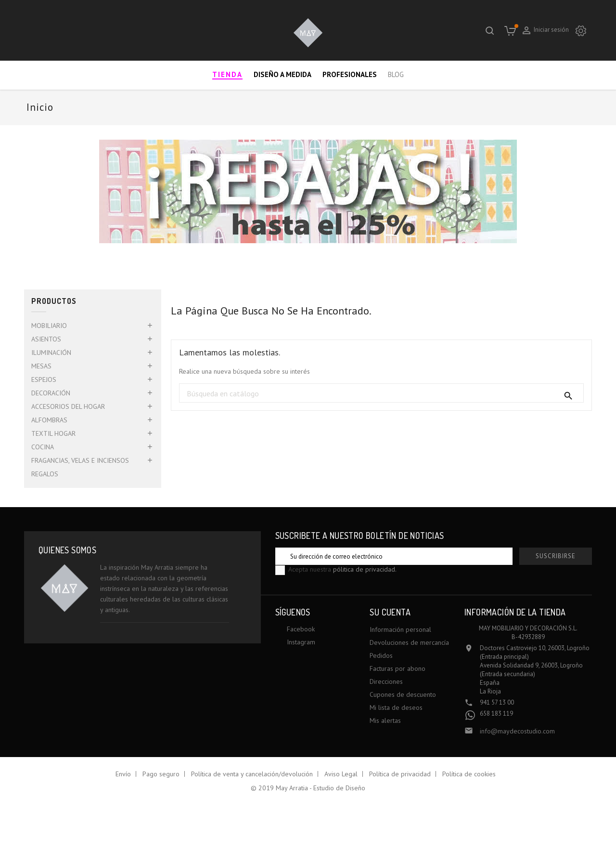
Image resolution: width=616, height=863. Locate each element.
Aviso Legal (341, 774)
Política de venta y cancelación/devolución (252, 774)
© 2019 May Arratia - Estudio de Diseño (308, 788)
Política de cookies (469, 774)
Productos (54, 301)
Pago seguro (161, 774)
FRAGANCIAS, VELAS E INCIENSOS (80, 460)
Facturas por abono (398, 668)
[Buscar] (381, 393)
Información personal (400, 629)
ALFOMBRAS (49, 420)
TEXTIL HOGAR (53, 433)
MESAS (41, 366)
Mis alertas (385, 720)
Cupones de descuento (403, 694)
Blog (396, 74)
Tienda (227, 74)
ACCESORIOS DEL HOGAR (68, 406)
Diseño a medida (282, 74)
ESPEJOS (44, 379)
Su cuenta (390, 612)
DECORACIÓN (51, 393)
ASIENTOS (46, 339)
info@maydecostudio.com (517, 731)
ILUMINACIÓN (51, 353)
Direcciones (386, 681)
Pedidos (381, 655)
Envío (123, 774)
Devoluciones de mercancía (409, 642)
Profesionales (350, 74)
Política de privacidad (400, 774)
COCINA (43, 447)
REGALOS (45, 474)
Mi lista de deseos (396, 707)
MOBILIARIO (49, 326)
